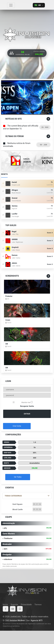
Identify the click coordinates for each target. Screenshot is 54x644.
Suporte (14, 605)
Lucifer (15, 214)
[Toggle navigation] (11, 5)
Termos (38, 605)
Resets (4, 175)
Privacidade (26, 605)
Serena (15, 206)
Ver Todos (18, 477)
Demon (15, 255)
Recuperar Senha (27, 406)
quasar (15, 198)
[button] (5, 97)
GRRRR (15, 239)
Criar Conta (17, 426)
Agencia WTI (37, 620)
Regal (14, 231)
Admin (14, 263)
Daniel (14, 182)
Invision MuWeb (17, 620)
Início (5, 605)
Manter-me (27, 402)
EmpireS (15, 247)
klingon (15, 190)
